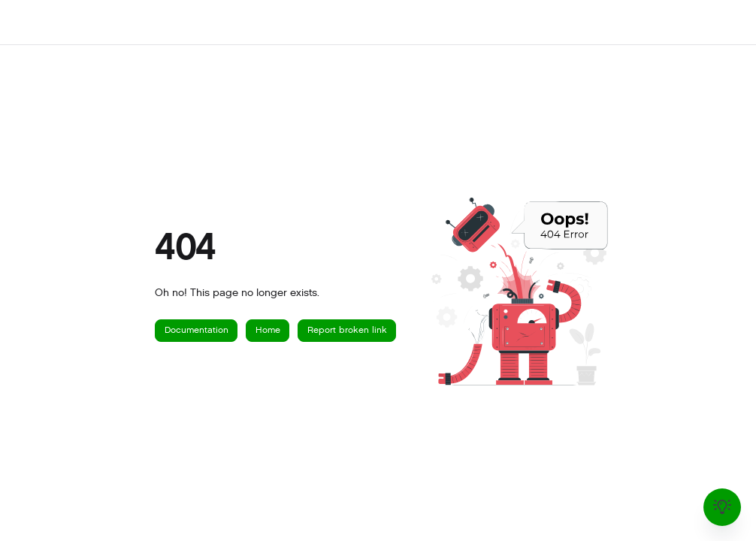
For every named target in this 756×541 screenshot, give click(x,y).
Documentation (197, 330)
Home (268, 330)
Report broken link (347, 330)
